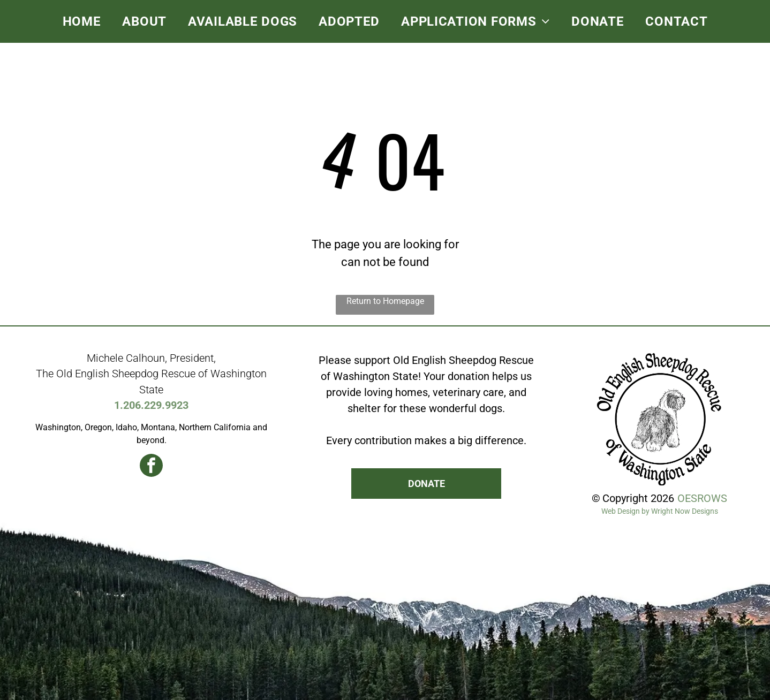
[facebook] (151, 467)
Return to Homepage (385, 301)
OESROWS (702, 498)
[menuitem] (82, 21)
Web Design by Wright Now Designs (660, 511)
